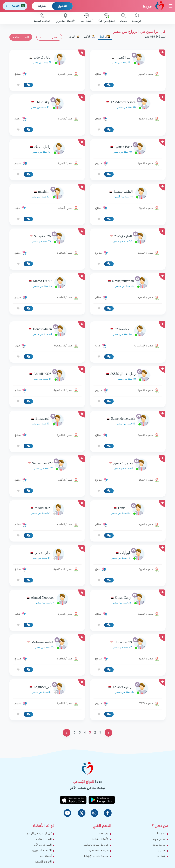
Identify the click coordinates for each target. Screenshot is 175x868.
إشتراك (42, 6)
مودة (153, 6)
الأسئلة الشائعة (100, 839)
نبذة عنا (161, 833)
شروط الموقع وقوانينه (96, 845)
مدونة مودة (159, 845)
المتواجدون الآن (106, 18)
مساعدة (104, 833)
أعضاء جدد (86, 18)
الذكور (89, 37)
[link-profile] (128, 60)
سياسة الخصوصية (98, 850)
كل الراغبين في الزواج (39, 833)
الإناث (74, 37)
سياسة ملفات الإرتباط (96, 856)
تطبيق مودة (159, 839)
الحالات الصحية (42, 18)
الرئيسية (137, 18)
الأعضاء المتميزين (65, 18)
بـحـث (124, 18)
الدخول (62, 6)
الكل (105, 37)
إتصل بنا (161, 856)
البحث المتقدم (21, 37)
